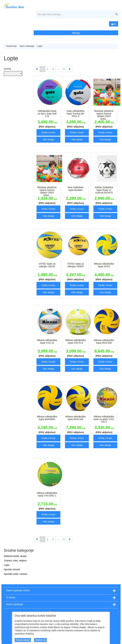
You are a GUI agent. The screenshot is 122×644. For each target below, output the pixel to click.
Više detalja (48, 140)
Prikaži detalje (23, 640)
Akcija (76, 33)
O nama (11, 597)
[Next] (70, 69)
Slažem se (40, 640)
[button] (101, 24)
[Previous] (37, 69)
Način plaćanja (15, 604)
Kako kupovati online (18, 590)
